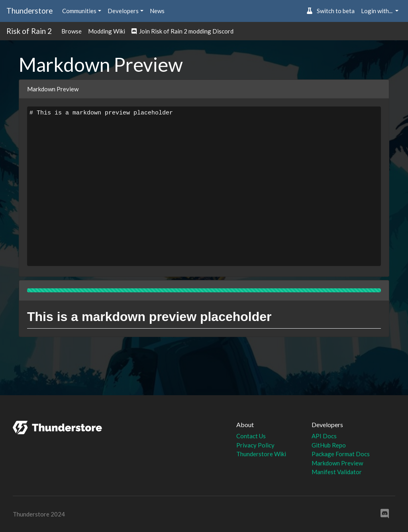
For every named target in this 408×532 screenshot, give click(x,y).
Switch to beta (331, 11)
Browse (72, 31)
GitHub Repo (329, 445)
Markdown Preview (337, 463)
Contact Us (251, 436)
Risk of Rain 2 (29, 31)
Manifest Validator (337, 472)
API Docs (324, 436)
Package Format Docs (341, 454)
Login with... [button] (377, 11)
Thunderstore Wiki (261, 454)
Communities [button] (79, 11)
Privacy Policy (255, 445)
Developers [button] (123, 11)
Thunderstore (29, 11)
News (157, 11)
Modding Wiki (107, 31)
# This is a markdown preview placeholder (204, 186)
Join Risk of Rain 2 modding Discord (182, 31)
